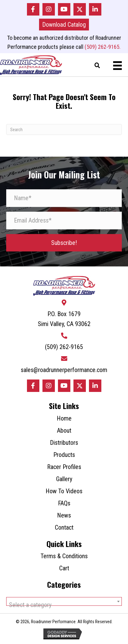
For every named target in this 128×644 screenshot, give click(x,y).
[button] (33, 9)
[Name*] (64, 198)
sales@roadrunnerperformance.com (64, 370)
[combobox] (64, 601)
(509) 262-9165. (103, 47)
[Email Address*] (64, 221)
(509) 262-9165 (64, 347)
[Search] (64, 129)
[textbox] (64, 605)
